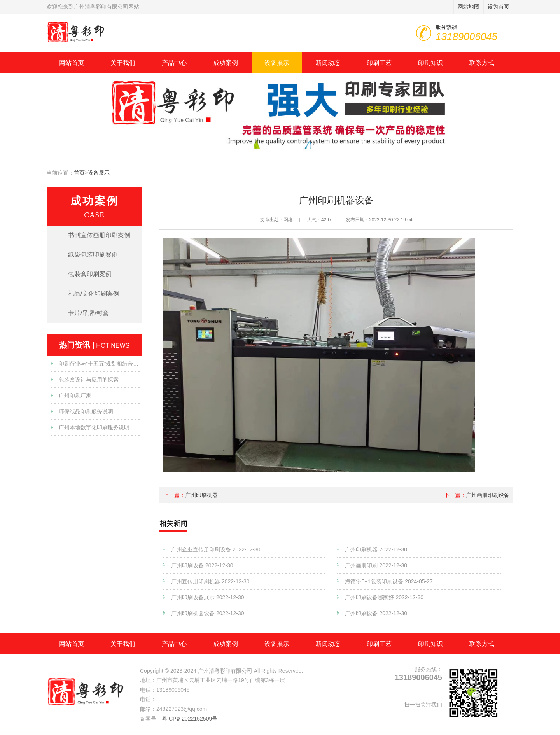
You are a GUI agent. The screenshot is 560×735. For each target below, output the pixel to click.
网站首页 (72, 63)
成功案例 (226, 63)
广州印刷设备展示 (208, 597)
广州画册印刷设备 (488, 495)
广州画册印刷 (376, 565)
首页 (79, 173)
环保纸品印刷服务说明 (86, 411)
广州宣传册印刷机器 (210, 581)
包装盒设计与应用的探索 (89, 380)
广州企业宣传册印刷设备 (216, 549)
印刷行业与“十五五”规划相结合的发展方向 (99, 364)
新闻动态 (328, 63)
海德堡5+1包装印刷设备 (389, 581)
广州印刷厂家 (75, 395)
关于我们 (123, 63)
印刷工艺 (379, 63)
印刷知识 (430, 63)
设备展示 (277, 63)
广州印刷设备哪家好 (384, 597)
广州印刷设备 (202, 565)
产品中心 (174, 63)
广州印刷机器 (201, 495)
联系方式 (482, 63)
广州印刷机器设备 (208, 613)
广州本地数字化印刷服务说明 (94, 427)
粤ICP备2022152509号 (190, 719)
